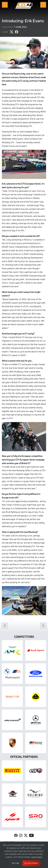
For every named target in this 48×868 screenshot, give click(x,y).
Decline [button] (16, 863)
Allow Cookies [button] (31, 863)
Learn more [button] (37, 857)
